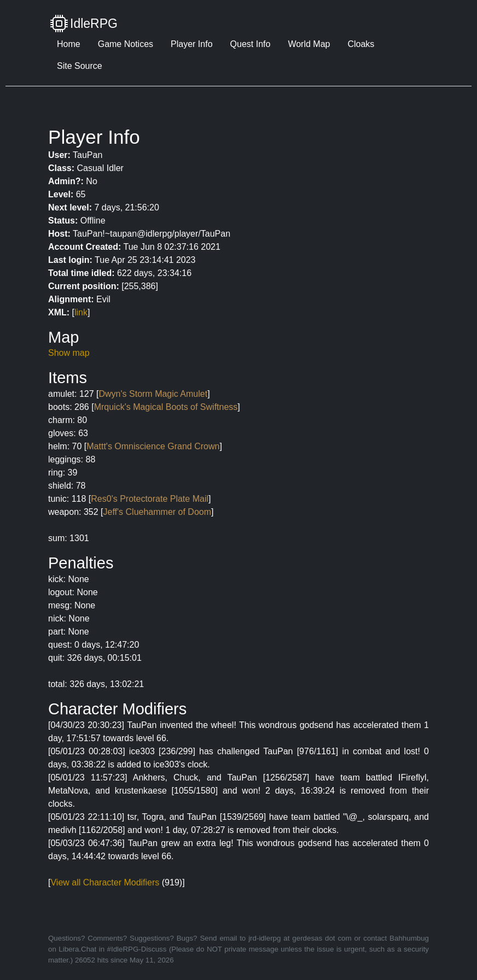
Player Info (191, 44)
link (81, 312)
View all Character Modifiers (105, 882)
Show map (69, 353)
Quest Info (251, 44)
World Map (309, 44)
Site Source (80, 66)
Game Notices (126, 44)
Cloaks (361, 44)
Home (69, 44)
